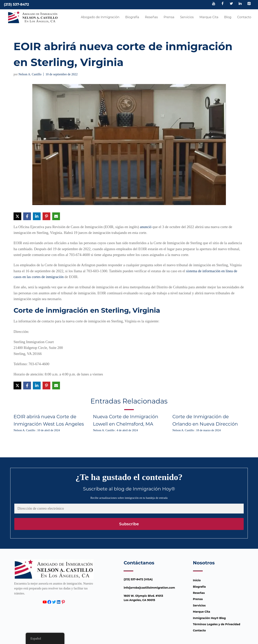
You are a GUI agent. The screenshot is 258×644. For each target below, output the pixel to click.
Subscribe (129, 524)
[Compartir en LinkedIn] (37, 216)
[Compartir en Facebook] (27, 216)
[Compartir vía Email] (56, 216)
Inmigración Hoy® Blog (209, 618)
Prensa (169, 17)
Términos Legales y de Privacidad (217, 624)
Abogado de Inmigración (100, 17)
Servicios (187, 17)
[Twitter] (231, 4)
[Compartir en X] (17, 216)
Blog (228, 17)
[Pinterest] (249, 4)
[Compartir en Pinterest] (46, 216)
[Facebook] (223, 4)
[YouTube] (214, 4)
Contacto (244, 17)
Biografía (132, 17)
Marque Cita (209, 17)
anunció (146, 227)
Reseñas (151, 17)
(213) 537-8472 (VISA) (138, 579)
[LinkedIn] (240, 4)
